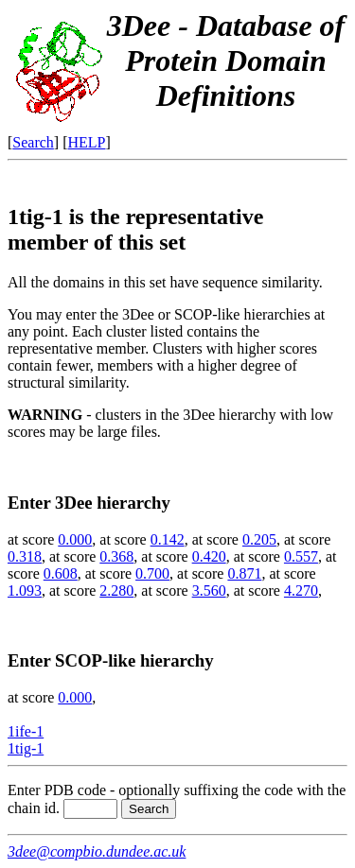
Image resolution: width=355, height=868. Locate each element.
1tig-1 (26, 748)
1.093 (25, 590)
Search (33, 142)
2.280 (116, 590)
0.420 (209, 556)
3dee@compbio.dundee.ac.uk (97, 851)
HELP (87, 142)
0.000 (75, 539)
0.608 (61, 573)
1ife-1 (26, 731)
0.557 (301, 556)
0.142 (168, 539)
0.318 (25, 556)
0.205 (259, 539)
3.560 (209, 590)
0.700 (152, 573)
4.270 (301, 590)
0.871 (244, 573)
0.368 (116, 556)
